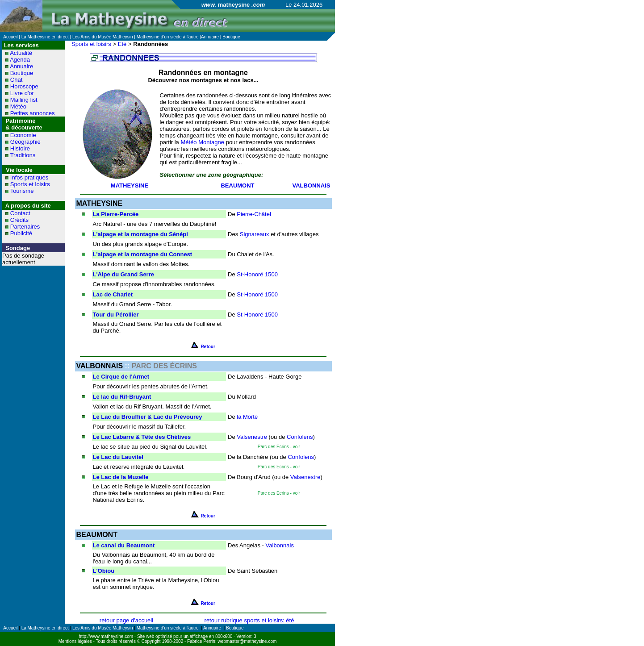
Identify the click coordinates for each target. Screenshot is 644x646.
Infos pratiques (29, 177)
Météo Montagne (202, 142)
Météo (18, 106)
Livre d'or (22, 93)
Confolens (300, 437)
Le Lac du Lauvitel (118, 457)
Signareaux (255, 234)
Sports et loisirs (30, 184)
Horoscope (24, 86)
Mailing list (24, 100)
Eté (122, 44)
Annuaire (21, 66)
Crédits (19, 220)
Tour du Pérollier (116, 315)
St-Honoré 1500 (257, 274)
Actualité (21, 53)
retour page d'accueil (126, 620)
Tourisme (22, 191)
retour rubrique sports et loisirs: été (249, 620)
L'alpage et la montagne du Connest (143, 254)
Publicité (21, 233)
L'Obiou (104, 571)
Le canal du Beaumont (124, 545)
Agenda (20, 60)
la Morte (247, 417)
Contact (20, 213)
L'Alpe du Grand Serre (123, 274)
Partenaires (25, 227)
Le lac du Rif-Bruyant (122, 397)
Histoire (20, 148)
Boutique (22, 73)
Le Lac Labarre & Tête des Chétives (142, 437)
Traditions (23, 155)
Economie (23, 135)
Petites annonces (33, 113)
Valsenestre (252, 437)
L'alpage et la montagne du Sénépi (140, 234)
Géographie (25, 142)
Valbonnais (280, 545)
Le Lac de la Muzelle (121, 477)
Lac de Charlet (113, 294)
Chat (16, 80)
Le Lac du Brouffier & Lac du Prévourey (148, 417)
